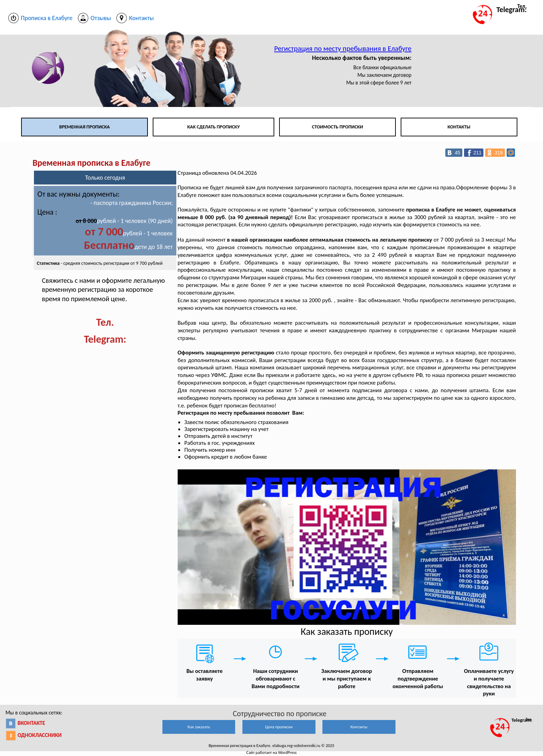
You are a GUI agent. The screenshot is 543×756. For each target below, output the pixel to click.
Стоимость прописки (338, 127)
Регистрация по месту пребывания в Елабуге (343, 48)
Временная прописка (84, 127)
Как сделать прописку (214, 127)
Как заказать (199, 727)
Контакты (459, 127)
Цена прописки (279, 727)
